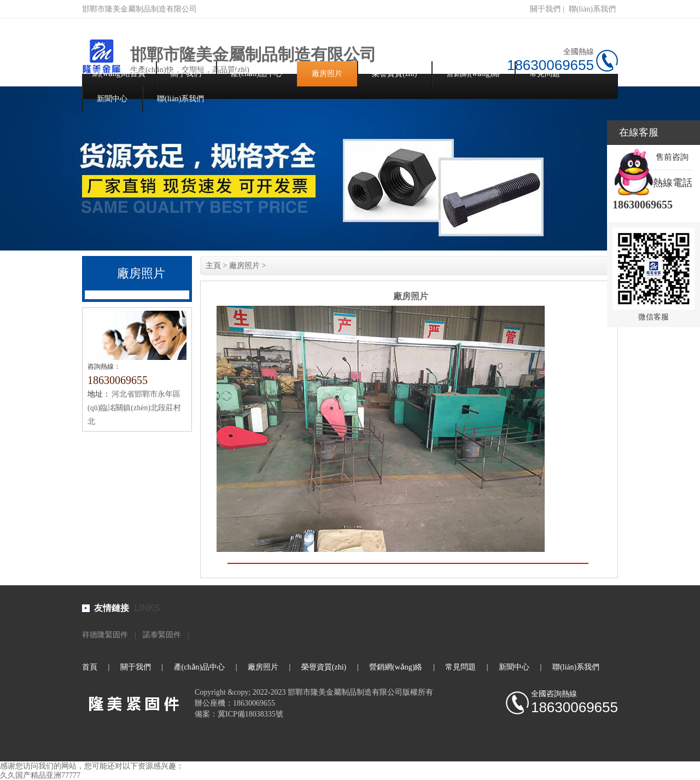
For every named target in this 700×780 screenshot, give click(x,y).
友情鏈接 (112, 608)
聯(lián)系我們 (592, 9)
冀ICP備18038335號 (250, 714)
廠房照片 (327, 74)
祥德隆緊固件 (105, 635)
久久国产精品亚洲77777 (40, 775)
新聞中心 (112, 99)
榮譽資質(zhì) (394, 74)
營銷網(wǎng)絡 (473, 74)
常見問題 (545, 74)
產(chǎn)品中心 (256, 74)
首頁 (90, 667)
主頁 (213, 266)
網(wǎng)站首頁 (119, 74)
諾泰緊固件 (162, 635)
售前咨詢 (672, 157)
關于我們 (545, 9)
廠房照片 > (247, 266)
